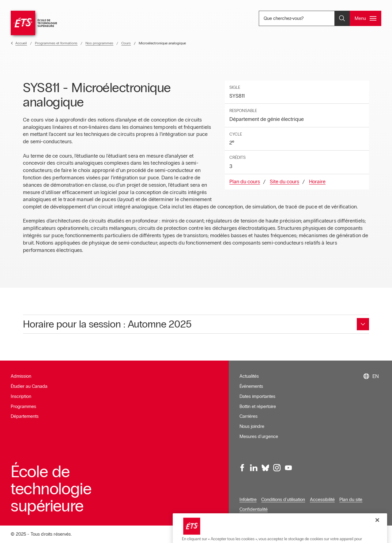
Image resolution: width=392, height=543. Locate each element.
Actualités (249, 376)
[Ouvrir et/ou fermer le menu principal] (366, 18)
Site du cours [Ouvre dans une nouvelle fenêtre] (285, 182)
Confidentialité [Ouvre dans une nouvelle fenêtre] (254, 509)
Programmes (23, 406)
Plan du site (351, 500)
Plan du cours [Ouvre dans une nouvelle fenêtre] (245, 182)
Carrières (249, 416)
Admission (21, 376)
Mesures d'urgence (259, 436)
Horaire (317, 182)
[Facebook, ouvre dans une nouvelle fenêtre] (243, 468)
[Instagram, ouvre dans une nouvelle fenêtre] (277, 468)
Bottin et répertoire (258, 406)
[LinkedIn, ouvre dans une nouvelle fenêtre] (254, 468)
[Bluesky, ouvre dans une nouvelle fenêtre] (266, 468)
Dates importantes (257, 396)
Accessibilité (322, 500)
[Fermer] (377, 535)
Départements (25, 416)
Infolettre (248, 500)
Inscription (21, 396)
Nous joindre (252, 426)
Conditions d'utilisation (283, 500)
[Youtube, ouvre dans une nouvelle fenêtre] (288, 468)
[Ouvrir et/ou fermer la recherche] (342, 18)
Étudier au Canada (29, 386)
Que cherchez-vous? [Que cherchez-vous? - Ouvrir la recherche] (304, 18)
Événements (251, 386)
